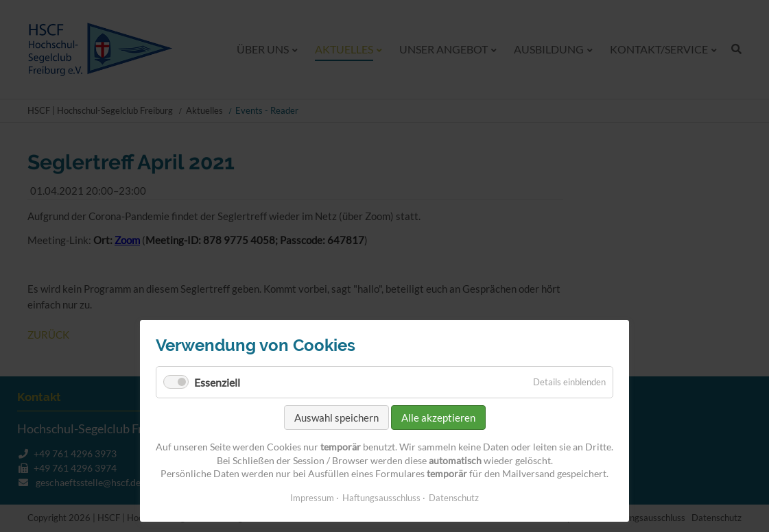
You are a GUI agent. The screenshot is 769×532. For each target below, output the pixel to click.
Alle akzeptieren (438, 418)
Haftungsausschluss (381, 498)
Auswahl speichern (336, 418)
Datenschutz (454, 498)
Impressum (312, 498)
